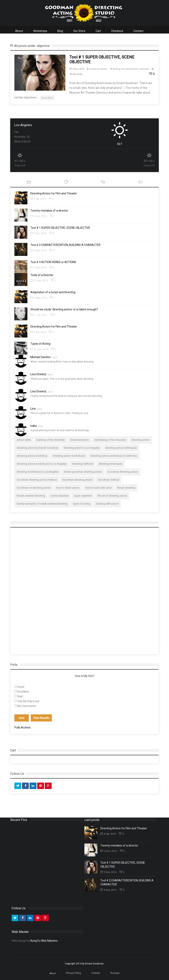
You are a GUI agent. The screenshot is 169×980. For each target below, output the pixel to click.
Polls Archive (22, 728)
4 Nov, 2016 (38, 250)
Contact (138, 31)
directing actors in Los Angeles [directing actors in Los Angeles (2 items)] (82, 448)
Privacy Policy (74, 973)
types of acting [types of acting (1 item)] (82, 504)
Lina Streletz (42, 374)
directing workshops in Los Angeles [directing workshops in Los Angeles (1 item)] (38, 472)
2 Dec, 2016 (39, 216)
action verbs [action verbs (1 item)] (24, 440)
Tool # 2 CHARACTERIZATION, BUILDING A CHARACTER (65, 245)
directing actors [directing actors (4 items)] (140, 440)
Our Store (79, 31)
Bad (20, 696)
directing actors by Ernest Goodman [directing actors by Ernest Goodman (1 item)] (38, 448)
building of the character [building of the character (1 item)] (50, 440)
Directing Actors (130, 69)
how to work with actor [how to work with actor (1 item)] (99, 488)
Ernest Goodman (97, 69)
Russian (115, 973)
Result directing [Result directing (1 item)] (126, 488)
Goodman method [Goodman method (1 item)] (109, 480)
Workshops (40, 31)
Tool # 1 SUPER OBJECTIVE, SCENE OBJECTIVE (60, 228)
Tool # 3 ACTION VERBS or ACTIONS (53, 262)
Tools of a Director (42, 275)
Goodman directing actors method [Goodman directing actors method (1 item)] (37, 480)
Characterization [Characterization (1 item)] (79, 440)
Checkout (117, 31)
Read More (47, 98)
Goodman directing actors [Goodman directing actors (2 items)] (123, 472)
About (19, 31)
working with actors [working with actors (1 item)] (107, 504)
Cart (98, 31)
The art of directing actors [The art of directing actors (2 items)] (112, 496)
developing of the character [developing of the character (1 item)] (110, 440)
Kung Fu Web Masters (44, 941)
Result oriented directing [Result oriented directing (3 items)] (31, 496)
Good (21, 687)
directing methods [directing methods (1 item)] (83, 464)
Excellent (23, 692)
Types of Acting (40, 344)
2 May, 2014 (39, 298)
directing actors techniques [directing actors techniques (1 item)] (121, 448)
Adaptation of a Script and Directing (53, 292)
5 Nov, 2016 (77, 69)
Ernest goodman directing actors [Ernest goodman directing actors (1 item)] (83, 472)
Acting (116, 69)
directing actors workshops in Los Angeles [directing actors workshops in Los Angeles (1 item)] (42, 464)
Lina (36, 409)
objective (144, 69)
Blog (60, 31)
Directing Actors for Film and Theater (54, 193)
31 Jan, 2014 (39, 349)
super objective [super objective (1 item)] (83, 496)
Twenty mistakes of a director (49, 211)
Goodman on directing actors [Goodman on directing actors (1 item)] (34, 488)
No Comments (27, 706)
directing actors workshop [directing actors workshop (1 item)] (32, 456)
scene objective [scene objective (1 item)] (59, 496)
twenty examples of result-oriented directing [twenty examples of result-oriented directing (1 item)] (42, 504)
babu (37, 426)
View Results (41, 718)
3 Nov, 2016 (38, 268)
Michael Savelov (44, 357)
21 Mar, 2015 (39, 281)
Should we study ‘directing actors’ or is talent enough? (64, 309)
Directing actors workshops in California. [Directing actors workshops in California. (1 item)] (114, 456)
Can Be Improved (28, 701)
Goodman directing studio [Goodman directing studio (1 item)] (77, 480)
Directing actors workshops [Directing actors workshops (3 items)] (69, 456)
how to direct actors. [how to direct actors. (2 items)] (68, 488)
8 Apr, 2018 (38, 199)
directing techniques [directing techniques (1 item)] (110, 464)
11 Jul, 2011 (39, 315)
